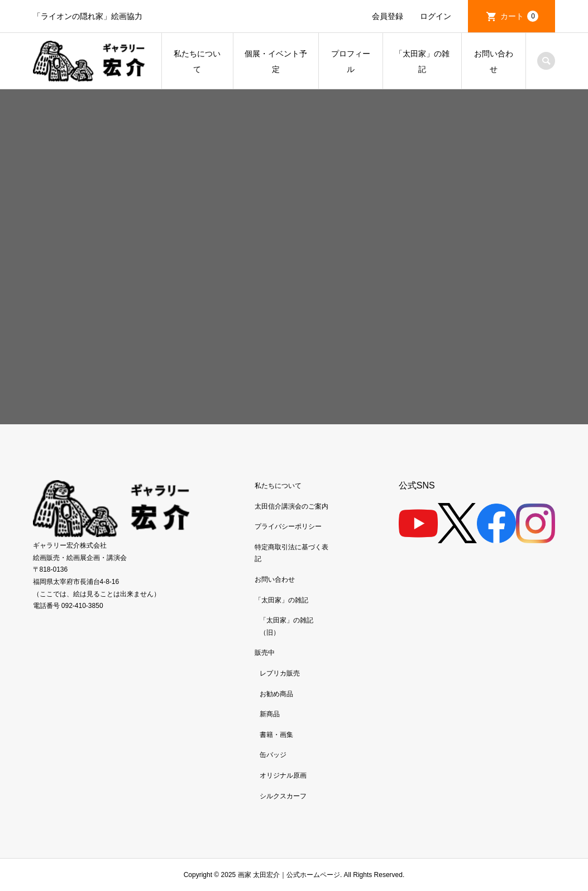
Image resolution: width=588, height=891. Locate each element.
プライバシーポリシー (288, 526)
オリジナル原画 (283, 775)
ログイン (436, 16)
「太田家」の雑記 (422, 61)
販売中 (265, 653)
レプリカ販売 (280, 673)
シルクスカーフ (283, 796)
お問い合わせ (494, 61)
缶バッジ (273, 755)
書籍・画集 (276, 735)
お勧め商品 (276, 694)
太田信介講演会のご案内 (291, 506)
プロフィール (351, 61)
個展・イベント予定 (276, 61)
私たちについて (197, 61)
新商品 (270, 714)
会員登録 (388, 16)
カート (519, 16)
